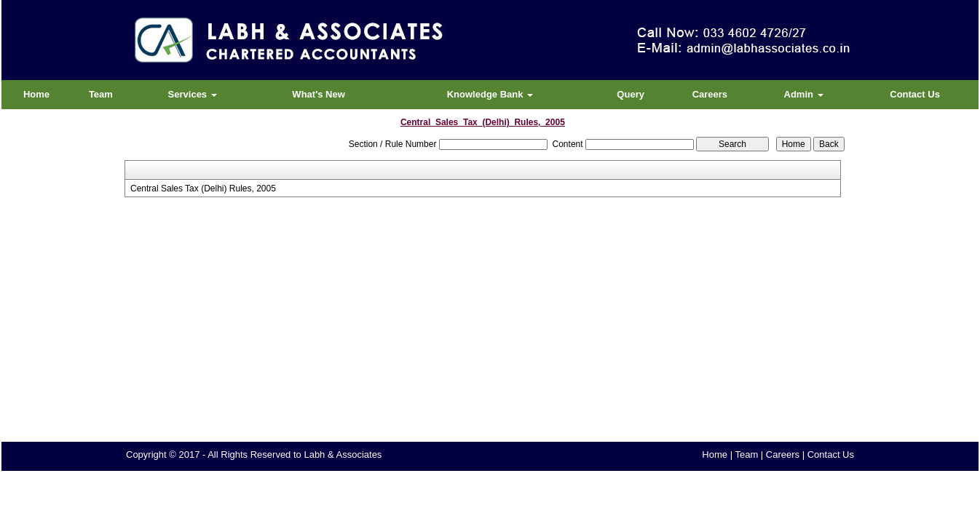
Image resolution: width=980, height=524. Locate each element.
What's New (318, 94)
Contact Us (915, 94)
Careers (710, 94)
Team (101, 94)
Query (631, 94)
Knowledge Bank (490, 94)
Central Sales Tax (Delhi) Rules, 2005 (203, 188)
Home (36, 94)
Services (193, 94)
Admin (804, 94)
